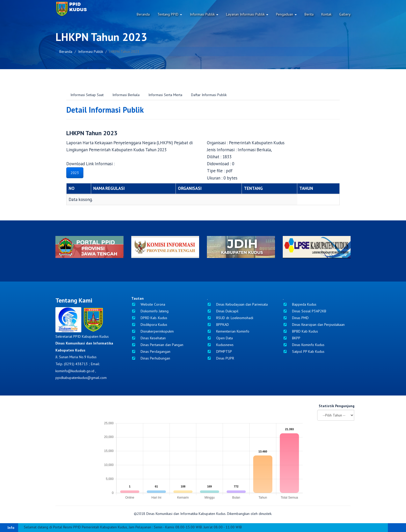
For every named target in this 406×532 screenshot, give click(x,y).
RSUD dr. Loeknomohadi (230, 318)
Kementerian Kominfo (228, 331)
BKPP (292, 338)
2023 (75, 173)
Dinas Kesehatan (148, 338)
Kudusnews (220, 345)
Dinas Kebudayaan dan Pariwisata (237, 304)
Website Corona (148, 304)
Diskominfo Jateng (150, 311)
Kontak (326, 14)
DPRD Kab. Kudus (149, 318)
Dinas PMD (296, 318)
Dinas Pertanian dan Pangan (157, 345)
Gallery (345, 14)
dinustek (265, 514)
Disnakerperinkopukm (153, 331)
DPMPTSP (219, 351)
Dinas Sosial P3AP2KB (304, 311)
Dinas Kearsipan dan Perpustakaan (314, 325)
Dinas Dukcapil (223, 311)
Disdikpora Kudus (149, 325)
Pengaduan (286, 14)
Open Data (220, 338)
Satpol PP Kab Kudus (304, 351)
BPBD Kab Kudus (300, 331)
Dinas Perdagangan (151, 351)
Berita (309, 14)
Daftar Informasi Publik (209, 95)
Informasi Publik (204, 14)
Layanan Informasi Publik (247, 14)
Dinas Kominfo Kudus (304, 345)
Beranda (143, 14)
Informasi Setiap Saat (87, 95)
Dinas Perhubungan (151, 358)
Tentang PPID (170, 14)
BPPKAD (218, 325)
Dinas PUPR (220, 358)
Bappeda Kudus (300, 304)
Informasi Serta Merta (165, 95)
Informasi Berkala (126, 95)
